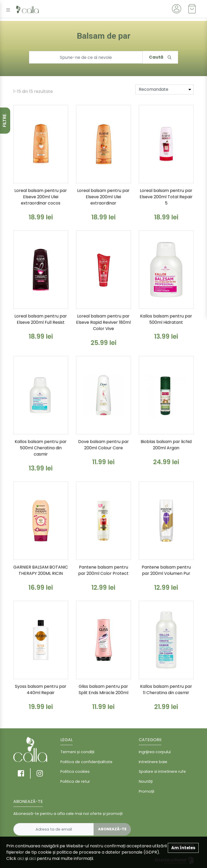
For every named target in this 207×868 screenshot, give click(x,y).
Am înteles (183, 848)
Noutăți (146, 781)
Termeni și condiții (77, 752)
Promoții (146, 791)
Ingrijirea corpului (155, 752)
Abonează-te (112, 829)
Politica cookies (75, 771)
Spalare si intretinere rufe (162, 771)
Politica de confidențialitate (86, 762)
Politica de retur (75, 781)
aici (21, 858)
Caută (160, 57)
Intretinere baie (153, 762)
